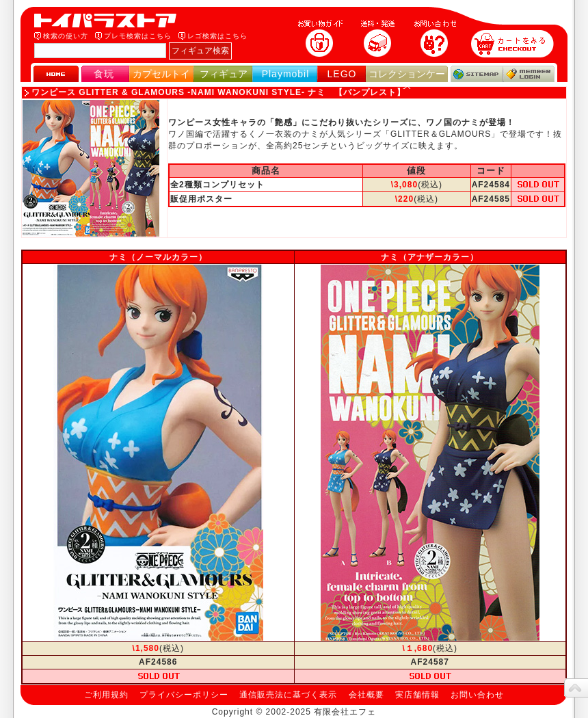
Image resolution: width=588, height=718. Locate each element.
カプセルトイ (161, 74)
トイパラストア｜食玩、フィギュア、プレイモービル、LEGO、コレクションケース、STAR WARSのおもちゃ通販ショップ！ (109, 21)
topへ (576, 688)
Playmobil (286, 74)
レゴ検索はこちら (217, 36)
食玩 (104, 74)
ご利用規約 (106, 695)
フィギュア (224, 74)
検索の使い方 (66, 36)
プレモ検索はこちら (138, 36)
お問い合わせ (477, 695)
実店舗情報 (417, 695)
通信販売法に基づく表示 (288, 695)
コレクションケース (407, 80)
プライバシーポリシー (184, 695)
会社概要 (366, 695)
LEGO (342, 74)
